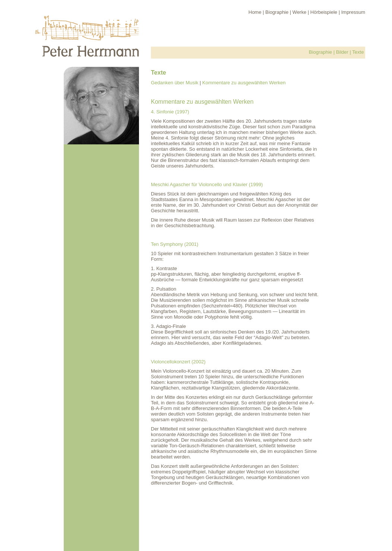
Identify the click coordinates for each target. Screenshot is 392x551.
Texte (358, 52)
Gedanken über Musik (175, 83)
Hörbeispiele (324, 12)
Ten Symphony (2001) (175, 244)
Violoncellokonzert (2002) (178, 362)
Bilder (342, 52)
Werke (299, 12)
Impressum (353, 12)
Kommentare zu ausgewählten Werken (244, 83)
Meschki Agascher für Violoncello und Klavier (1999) (207, 184)
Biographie (277, 12)
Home (255, 12)
